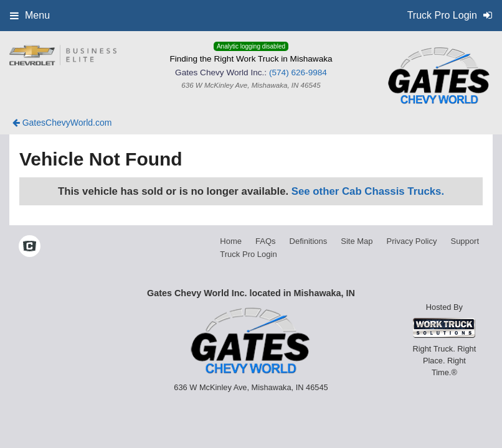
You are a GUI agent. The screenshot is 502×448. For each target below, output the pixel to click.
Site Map (357, 241)
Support (465, 241)
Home (231, 241)
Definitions (309, 241)
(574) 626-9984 (298, 72)
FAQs (266, 241)
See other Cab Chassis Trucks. (368, 191)
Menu (30, 15)
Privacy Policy (412, 241)
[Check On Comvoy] (30, 247)
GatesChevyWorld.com (62, 123)
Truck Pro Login (248, 254)
